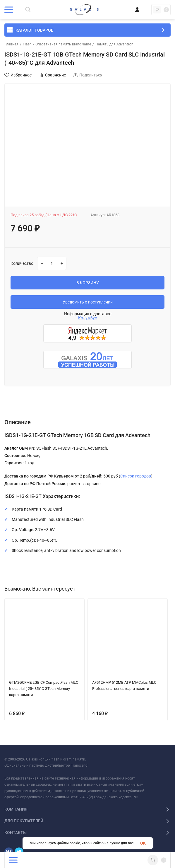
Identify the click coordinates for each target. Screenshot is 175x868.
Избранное (18, 75)
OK (143, 843)
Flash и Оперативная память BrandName (57, 44)
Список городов (136, 476)
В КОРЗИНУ (88, 283)
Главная (11, 44)
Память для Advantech (114, 44)
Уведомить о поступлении (88, 302)
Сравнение (52, 75)
